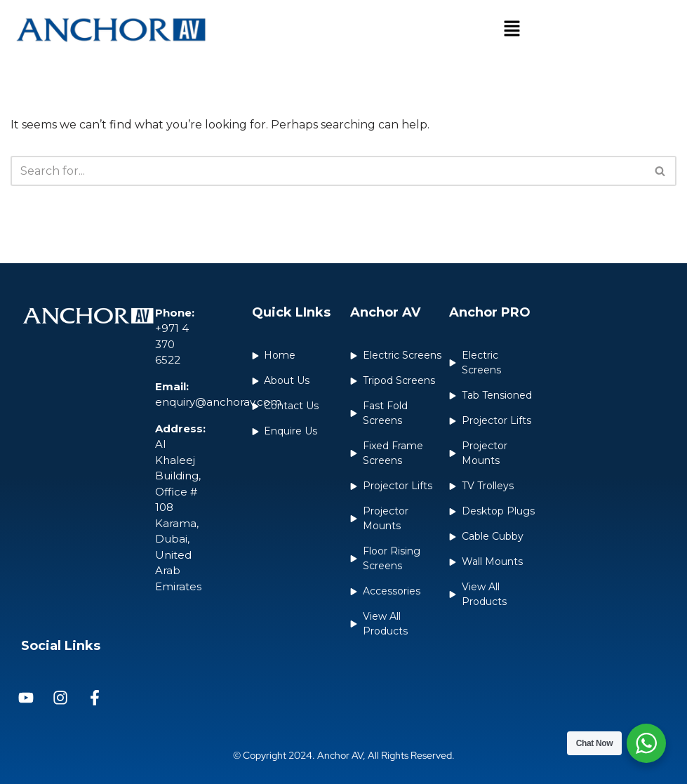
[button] (512, 29)
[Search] (328, 171)
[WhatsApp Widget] (646, 743)
